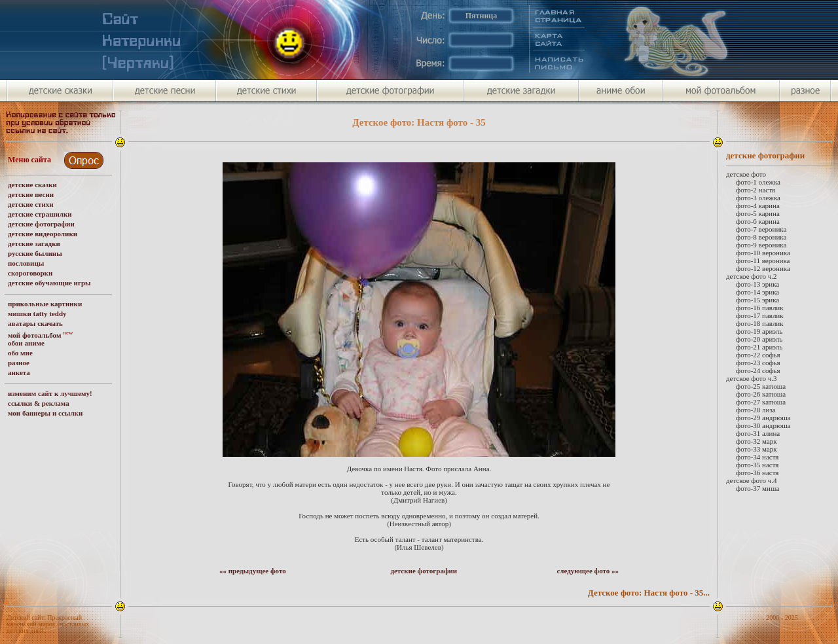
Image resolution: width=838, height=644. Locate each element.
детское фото (746, 174)
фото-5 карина (758, 213)
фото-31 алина (758, 433)
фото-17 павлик (760, 315)
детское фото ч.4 (752, 480)
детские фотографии (424, 571)
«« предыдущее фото (253, 571)
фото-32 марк (756, 441)
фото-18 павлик (760, 323)
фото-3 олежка (758, 198)
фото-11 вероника (763, 260)
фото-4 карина (758, 206)
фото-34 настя (757, 457)
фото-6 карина (758, 221)
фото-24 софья (758, 370)
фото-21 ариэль (759, 347)
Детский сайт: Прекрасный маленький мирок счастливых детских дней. (48, 624)
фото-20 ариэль (759, 339)
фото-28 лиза (756, 410)
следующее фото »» (588, 571)
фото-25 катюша (761, 386)
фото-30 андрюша (763, 425)
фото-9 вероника (761, 245)
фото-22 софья (758, 355)
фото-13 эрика (757, 284)
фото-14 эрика (757, 292)
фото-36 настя (757, 473)
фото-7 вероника (761, 229)
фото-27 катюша (761, 402)
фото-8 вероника (761, 237)
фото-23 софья (758, 363)
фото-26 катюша (761, 394)
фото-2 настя (756, 190)
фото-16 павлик (760, 308)
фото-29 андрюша (763, 418)
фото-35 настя (757, 465)
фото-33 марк (756, 449)
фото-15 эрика (757, 300)
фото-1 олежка (758, 182)
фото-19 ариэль (759, 331)
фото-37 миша (757, 488)
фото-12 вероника (763, 268)
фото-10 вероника (763, 253)
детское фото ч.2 (752, 276)
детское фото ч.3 (752, 378)
